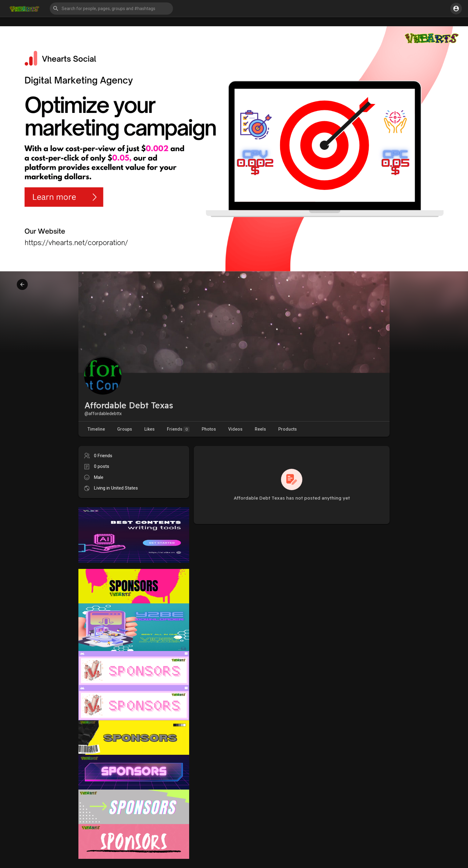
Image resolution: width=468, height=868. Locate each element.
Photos (209, 429)
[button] (111, 9)
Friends (178, 429)
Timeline (96, 429)
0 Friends (103, 456)
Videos (235, 429)
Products (288, 429)
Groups (125, 429)
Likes (149, 429)
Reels (260, 429)
